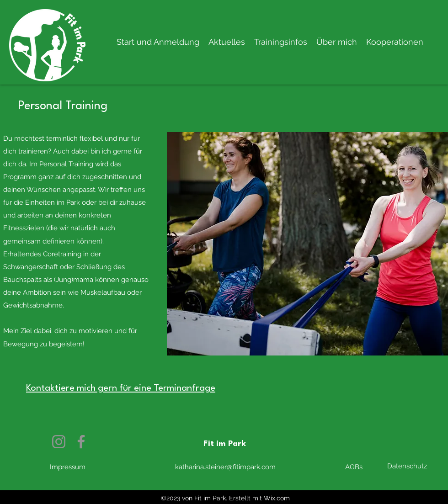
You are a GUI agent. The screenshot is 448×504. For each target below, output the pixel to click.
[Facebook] (81, 442)
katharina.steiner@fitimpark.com (225, 467)
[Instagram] (59, 442)
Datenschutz (407, 466)
